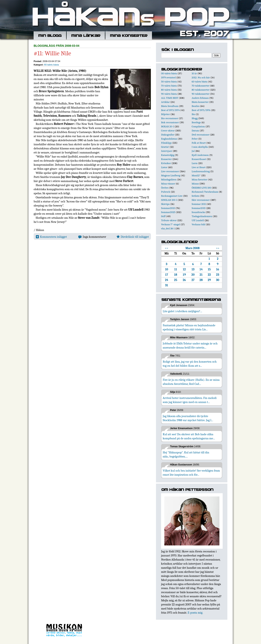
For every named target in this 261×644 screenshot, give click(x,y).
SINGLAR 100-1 (169, 200)
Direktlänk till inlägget (133, 237)
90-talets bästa (169, 94)
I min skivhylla (200, 147)
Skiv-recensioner (201, 200)
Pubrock (166, 192)
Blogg (195, 118)
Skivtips (165, 204)
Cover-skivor (168, 130)
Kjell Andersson (200, 155)
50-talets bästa (169, 82)
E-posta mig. (195, 613)
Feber (195, 139)
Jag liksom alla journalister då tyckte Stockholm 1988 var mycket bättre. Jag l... (188, 418)
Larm (195, 163)
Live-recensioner (170, 171)
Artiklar (165, 102)
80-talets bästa (51, 65)
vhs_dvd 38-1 (168, 228)
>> (218, 248)
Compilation (198, 126)
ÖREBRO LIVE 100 (201, 188)
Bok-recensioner (170, 122)
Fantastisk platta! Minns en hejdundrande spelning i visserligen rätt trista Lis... (189, 327)
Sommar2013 (168, 208)
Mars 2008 (193, 248)
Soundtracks (198, 212)
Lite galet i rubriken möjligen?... (182, 311)
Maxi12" (196, 175)
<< (167, 248)
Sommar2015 (199, 208)
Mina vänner (168, 184)
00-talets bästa (169, 73)
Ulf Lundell (198, 220)
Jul (193, 151)
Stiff (163, 216)
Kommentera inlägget (51, 237)
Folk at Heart (199, 143)
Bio (193, 114)
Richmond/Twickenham (205, 192)
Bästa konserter (200, 102)
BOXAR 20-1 (168, 126)
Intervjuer (167, 151)
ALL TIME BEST (170, 98)
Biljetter (165, 114)
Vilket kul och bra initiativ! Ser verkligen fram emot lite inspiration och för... (191, 473)
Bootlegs (196, 122)
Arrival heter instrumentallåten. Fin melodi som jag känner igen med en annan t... (190, 400)
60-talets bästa (200, 82)
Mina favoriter (200, 179)
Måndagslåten (169, 179)
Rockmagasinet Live (172, 196)
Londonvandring (201, 171)
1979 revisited (168, 77)
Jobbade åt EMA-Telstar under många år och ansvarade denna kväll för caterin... (190, 345)
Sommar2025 (168, 212)
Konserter (166, 159)
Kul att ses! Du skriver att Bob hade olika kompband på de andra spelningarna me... (189, 436)
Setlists (195, 196)
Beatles (196, 106)
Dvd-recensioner (201, 135)
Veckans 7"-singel (171, 224)
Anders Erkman (200, 98)
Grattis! (165, 147)
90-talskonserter (201, 94)
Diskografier (168, 135)
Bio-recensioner (170, 118)
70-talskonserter (201, 86)
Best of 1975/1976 (201, 110)
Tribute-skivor (169, 220)
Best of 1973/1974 (170, 110)
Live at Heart (199, 167)
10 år (194, 73)
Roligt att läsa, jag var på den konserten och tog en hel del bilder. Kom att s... (190, 364)
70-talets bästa (169, 86)
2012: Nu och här (201, 77)
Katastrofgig (168, 155)
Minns (195, 184)
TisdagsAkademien (202, 216)
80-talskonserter (201, 90)
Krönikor (166, 163)
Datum (195, 130)
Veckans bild (199, 224)
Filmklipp (166, 143)
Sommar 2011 (199, 204)
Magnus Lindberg (171, 175)
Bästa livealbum (170, 106)
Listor (164, 167)
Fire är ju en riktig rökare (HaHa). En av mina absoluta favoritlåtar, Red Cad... (191, 382)
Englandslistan (169, 139)
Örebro (165, 188)
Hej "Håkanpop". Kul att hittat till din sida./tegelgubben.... (186, 454)
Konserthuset (199, 159)
